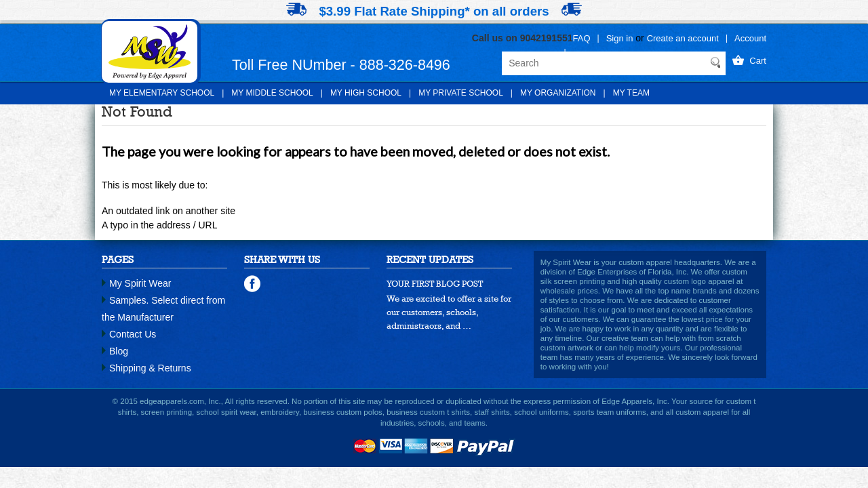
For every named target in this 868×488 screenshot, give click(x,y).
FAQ (582, 38)
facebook (253, 284)
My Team (631, 93)
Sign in (620, 38)
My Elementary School (162, 93)
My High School (366, 93)
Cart (758, 61)
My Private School (461, 93)
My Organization (558, 93)
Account (750, 38)
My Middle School (272, 93)
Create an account (683, 38)
